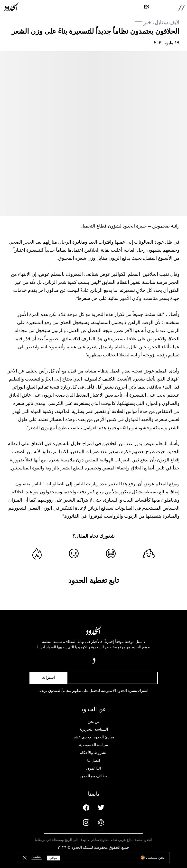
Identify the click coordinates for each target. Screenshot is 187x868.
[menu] (182, 8)
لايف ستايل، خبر (161, 23)
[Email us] (101, 822)
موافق (53, 858)
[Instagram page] (86, 822)
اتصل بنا (93, 761)
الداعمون (93, 768)
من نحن (94, 722)
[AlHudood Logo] (11, 6)
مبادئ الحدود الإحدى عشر (93, 737)
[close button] (25, 858)
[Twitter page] (101, 808)
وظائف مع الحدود (94, 776)
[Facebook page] (86, 808)
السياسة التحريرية (93, 729)
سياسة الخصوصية (93, 745)
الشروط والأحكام (93, 753)
